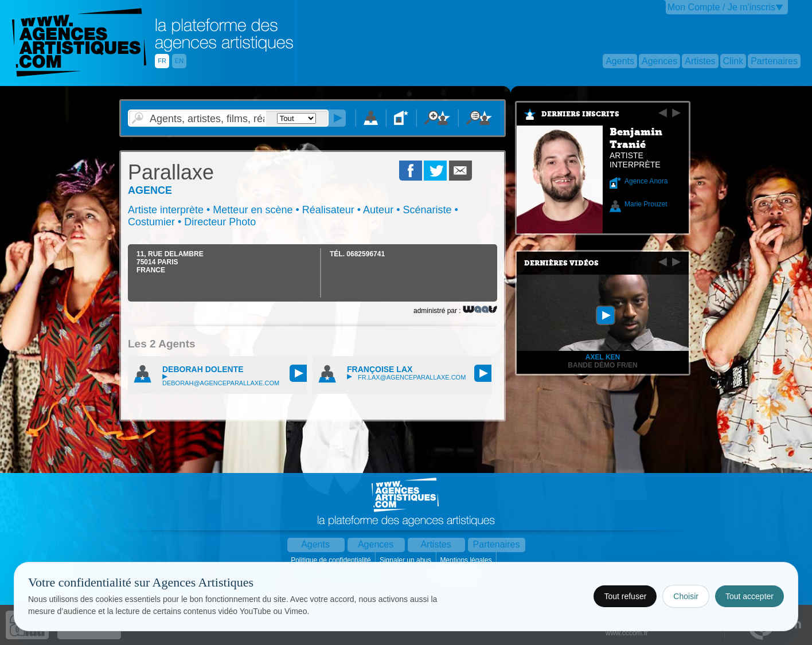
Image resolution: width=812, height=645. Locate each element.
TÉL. (357, 254)
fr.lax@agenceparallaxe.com (406, 377)
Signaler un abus (406, 560)
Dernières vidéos (561, 263)
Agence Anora (646, 181)
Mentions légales (466, 560)
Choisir (686, 596)
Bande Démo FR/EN (602, 365)
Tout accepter (749, 596)
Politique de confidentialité (332, 560)
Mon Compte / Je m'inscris (721, 7)
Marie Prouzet (646, 204)
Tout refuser (625, 596)
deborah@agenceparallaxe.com (221, 380)
